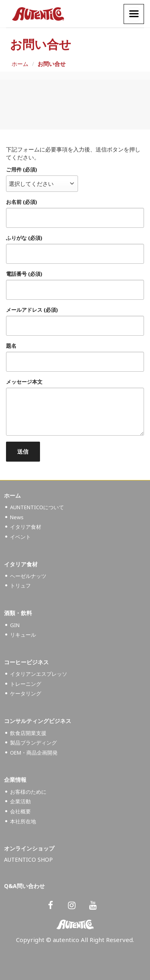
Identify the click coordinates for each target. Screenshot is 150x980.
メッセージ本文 (24, 382)
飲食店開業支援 (28, 733)
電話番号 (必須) (24, 274)
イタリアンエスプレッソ (39, 674)
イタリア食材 (26, 527)
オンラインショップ (29, 848)
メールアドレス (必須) (32, 310)
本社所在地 (23, 821)
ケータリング (26, 693)
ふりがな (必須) (24, 238)
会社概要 (20, 811)
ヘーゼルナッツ (28, 576)
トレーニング (26, 684)
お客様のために (28, 792)
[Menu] (134, 14)
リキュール (23, 635)
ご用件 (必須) (21, 170)
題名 (11, 346)
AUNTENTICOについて (37, 507)
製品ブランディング (33, 743)
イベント (20, 537)
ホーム (20, 64)
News (17, 517)
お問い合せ (52, 64)
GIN (15, 625)
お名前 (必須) (21, 202)
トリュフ (20, 586)
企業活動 (20, 801)
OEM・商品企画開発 (34, 753)
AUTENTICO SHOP (28, 859)
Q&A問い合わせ (24, 886)
